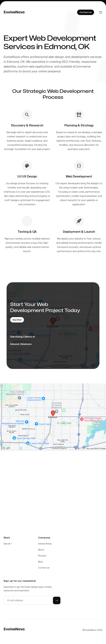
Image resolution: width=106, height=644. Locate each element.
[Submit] (57, 601)
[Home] (14, 12)
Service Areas (45, 544)
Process (42, 556)
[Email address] (32, 601)
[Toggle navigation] (101, 12)
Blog (40, 562)
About (41, 550)
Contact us (44, 568)
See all (8, 544)
